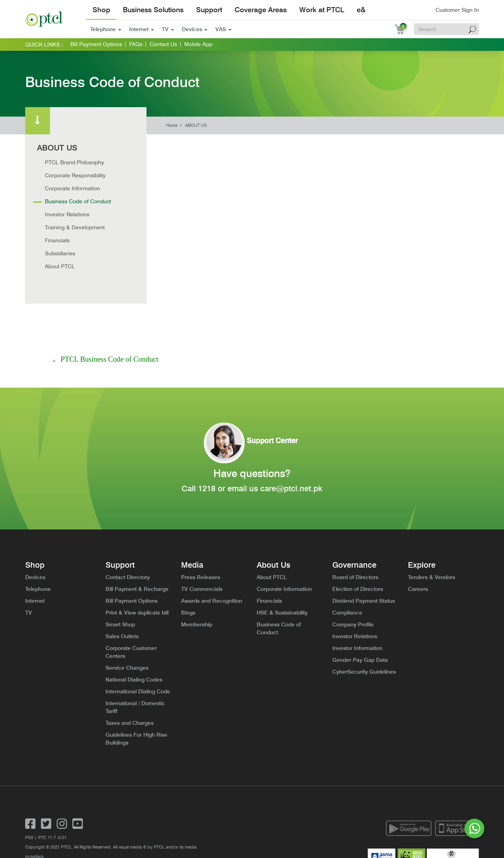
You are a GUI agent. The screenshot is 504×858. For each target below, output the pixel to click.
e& (361, 10)
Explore (422, 508)
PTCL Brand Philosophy (74, 162)
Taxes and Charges (130, 666)
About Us (273, 508)
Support (209, 10)
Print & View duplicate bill (137, 556)
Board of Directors (355, 520)
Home (172, 125)
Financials (57, 240)
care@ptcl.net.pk (291, 432)
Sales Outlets (122, 579)
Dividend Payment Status (364, 544)
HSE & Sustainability (282, 556)
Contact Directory (128, 520)
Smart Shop (120, 568)
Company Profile (353, 568)
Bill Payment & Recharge (137, 532)
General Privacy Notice (93, 809)
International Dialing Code (138, 635)
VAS (223, 29)
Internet (142, 29)
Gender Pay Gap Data (360, 603)
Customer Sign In (457, 10)
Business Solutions (153, 10)
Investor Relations (67, 214)
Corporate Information (72, 188)
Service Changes (127, 611)
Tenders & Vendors (432, 520)
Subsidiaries (60, 253)
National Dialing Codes (134, 623)
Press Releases (201, 520)
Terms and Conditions (46, 809)
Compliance (347, 556)
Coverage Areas (261, 10)
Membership (197, 568)
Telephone (106, 29)
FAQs (136, 44)
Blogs (188, 556)
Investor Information (357, 591)
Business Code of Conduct (78, 201)
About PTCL (60, 266)
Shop (101, 10)
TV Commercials (202, 532)
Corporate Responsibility (75, 175)
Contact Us (163, 44)
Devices (195, 29)
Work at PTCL (322, 10)
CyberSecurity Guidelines (364, 615)
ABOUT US (196, 125)
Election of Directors (358, 532)
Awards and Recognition (212, 544)
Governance (354, 508)
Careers (418, 532)
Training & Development (75, 227)
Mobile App (198, 44)
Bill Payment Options (96, 44)
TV (168, 29)
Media (192, 508)
